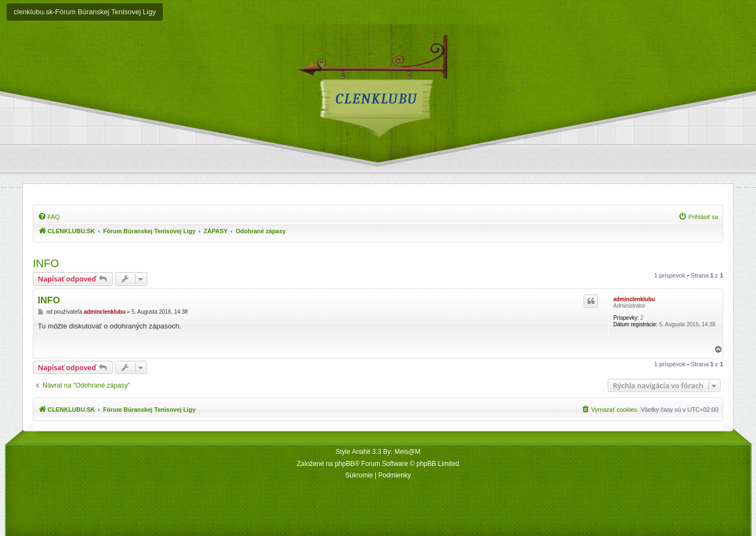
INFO (46, 263)
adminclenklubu (634, 299)
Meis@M (408, 452)
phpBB (345, 464)
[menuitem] (49, 217)
